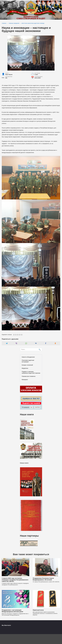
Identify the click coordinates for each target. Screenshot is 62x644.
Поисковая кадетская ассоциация (28, 361)
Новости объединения (28, 357)
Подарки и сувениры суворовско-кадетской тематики (31, 372)
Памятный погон (38, 610)
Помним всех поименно (29, 376)
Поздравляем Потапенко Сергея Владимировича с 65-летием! (43, 579)
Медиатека (25, 368)
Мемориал (25, 380)
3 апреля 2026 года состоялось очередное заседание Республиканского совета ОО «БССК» (15, 580)
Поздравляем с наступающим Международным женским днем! (12, 611)
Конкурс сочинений (27, 365)
